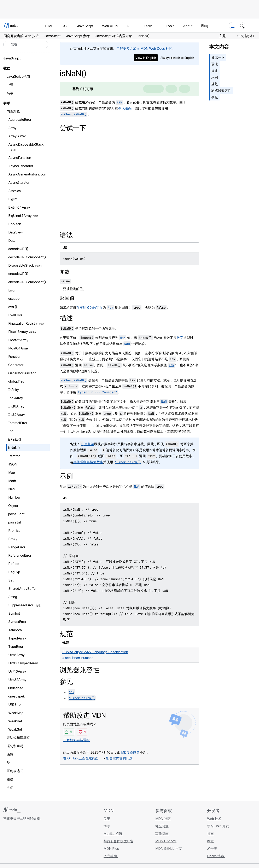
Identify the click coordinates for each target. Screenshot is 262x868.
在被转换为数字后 (89, 307)
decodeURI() (18, 249)
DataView (16, 232)
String (13, 597)
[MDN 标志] (12, 810)
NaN (12, 489)
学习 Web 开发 (218, 826)
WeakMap (16, 713)
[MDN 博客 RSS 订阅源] (36, 843)
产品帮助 (111, 856)
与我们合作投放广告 (118, 841)
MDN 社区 (163, 819)
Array (12, 128)
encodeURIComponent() (27, 282)
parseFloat (16, 514)
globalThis (16, 381)
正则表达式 (15, 771)
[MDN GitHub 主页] (6, 843)
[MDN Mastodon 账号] (28, 843)
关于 (107, 819)
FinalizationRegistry (23, 323)
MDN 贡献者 (130, 752)
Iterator (14, 456)
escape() (17, 299)
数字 (180, 338)
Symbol (14, 613)
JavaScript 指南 (18, 76)
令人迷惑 (125, 108)
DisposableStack (21, 265)
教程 (210, 841)
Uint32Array (17, 680)
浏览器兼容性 (221, 91)
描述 (215, 71)
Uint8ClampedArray (23, 663)
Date (12, 241)
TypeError (16, 647)
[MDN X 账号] (21, 843)
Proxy (13, 539)
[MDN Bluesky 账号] (13, 843)
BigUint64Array (20, 216)
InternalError (20, 423)
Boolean (15, 224)
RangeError (17, 547)
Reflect (14, 564)
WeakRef (15, 721)
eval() (13, 307)
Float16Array (18, 332)
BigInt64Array (19, 207)
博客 (107, 826)
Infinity (14, 390)
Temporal (15, 630)
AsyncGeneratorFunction (27, 174)
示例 (215, 77)
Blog (205, 26)
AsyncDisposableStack (26, 144)
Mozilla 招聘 (113, 834)
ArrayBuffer (17, 136)
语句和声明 (15, 746)
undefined (16, 688)
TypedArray (17, 638)
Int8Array (16, 398)
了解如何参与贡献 (76, 740)
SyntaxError (17, 622)
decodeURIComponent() (27, 257)
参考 (7, 103)
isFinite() (15, 439)
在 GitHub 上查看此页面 (81, 758)
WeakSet (15, 729)
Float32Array (18, 340)
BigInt (13, 199)
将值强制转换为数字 (88, 462)
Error (12, 290)
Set (11, 580)
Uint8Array (16, 655)
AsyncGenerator (21, 166)
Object (13, 506)
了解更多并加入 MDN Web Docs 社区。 (146, 48)
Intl (11, 431)
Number (14, 497)
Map (12, 473)
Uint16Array (17, 671)
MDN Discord (166, 841)
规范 (215, 84)
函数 (10, 754)
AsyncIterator (19, 183)
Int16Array (16, 406)
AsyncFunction (20, 158)
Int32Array (17, 415)
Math (12, 481)
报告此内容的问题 (119, 758)
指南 (210, 834)
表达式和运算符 (18, 738)
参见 (215, 97)
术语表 (212, 849)
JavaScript (12, 58)
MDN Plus (111, 849)
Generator (16, 365)
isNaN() (14, 448)
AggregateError (20, 120)
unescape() (19, 696)
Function (15, 357)
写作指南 (162, 834)
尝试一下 (218, 57)
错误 (10, 779)
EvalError (15, 315)
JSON (13, 464)
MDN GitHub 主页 (169, 849)
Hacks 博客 (216, 856)
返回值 (67, 298)
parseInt (15, 522)
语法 (215, 64)
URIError (15, 705)
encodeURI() (18, 274)
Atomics (14, 191)
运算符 (87, 444)
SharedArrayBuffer (22, 589)
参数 (65, 272)
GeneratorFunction (22, 373)
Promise (14, 531)
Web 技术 (214, 819)
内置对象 (13, 111)
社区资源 (162, 826)
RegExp (14, 572)
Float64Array (19, 348)
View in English (146, 58)
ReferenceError (20, 555)
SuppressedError (21, 605)
